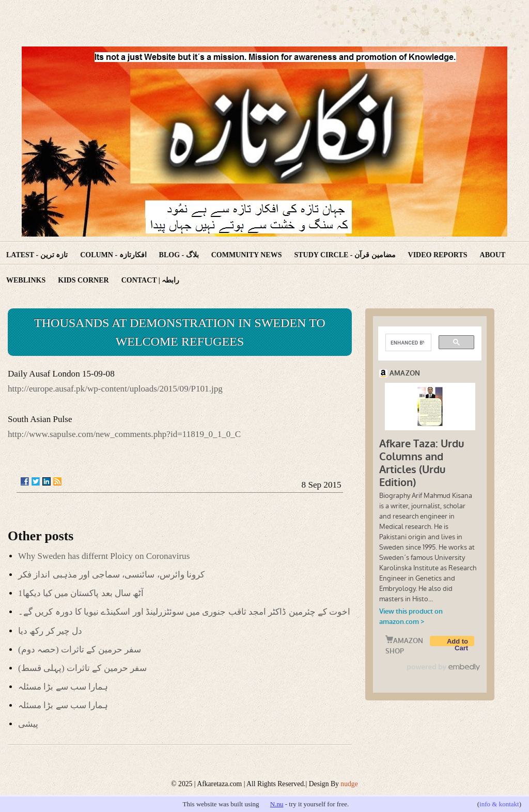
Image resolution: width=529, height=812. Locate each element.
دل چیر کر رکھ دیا (50, 631)
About (493, 255)
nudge (349, 784)
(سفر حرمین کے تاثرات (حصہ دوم (80, 650)
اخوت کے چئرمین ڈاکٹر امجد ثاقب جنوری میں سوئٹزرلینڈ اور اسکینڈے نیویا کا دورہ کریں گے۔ (184, 612)
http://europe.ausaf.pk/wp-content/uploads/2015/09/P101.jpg (115, 389)
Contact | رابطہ (151, 280)
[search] (407, 342)
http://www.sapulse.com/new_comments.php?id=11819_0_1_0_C (124, 434)
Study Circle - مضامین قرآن (345, 255)
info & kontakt (499, 804)
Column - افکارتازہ (113, 255)
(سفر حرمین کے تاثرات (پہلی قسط (82, 668)
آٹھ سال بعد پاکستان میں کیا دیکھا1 (81, 593)
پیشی (28, 724)
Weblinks (26, 280)
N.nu (277, 804)
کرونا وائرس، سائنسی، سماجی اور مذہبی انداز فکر (111, 575)
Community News (247, 255)
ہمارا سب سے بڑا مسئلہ (63, 687)
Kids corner (83, 280)
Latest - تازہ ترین (37, 255)
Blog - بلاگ (179, 255)
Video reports (438, 255)
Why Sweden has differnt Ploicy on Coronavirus (104, 556)
